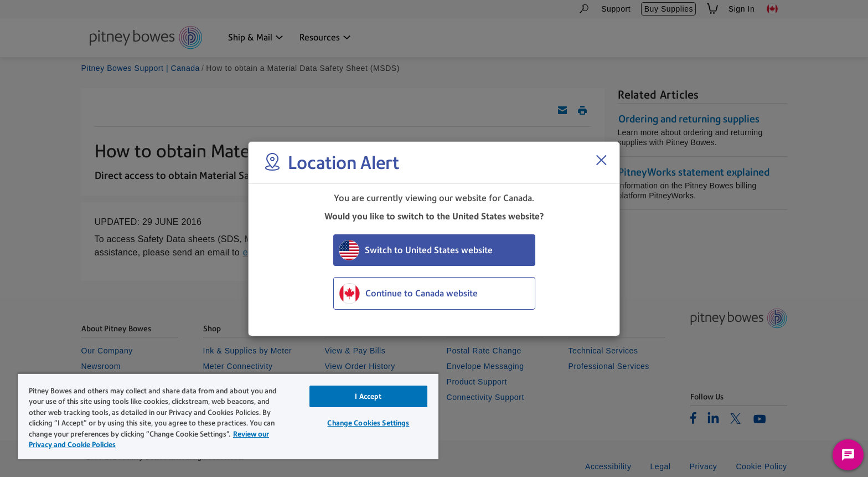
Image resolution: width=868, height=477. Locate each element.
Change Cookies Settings (368, 423)
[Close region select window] (601, 160)
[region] (228, 416)
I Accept (368, 396)
